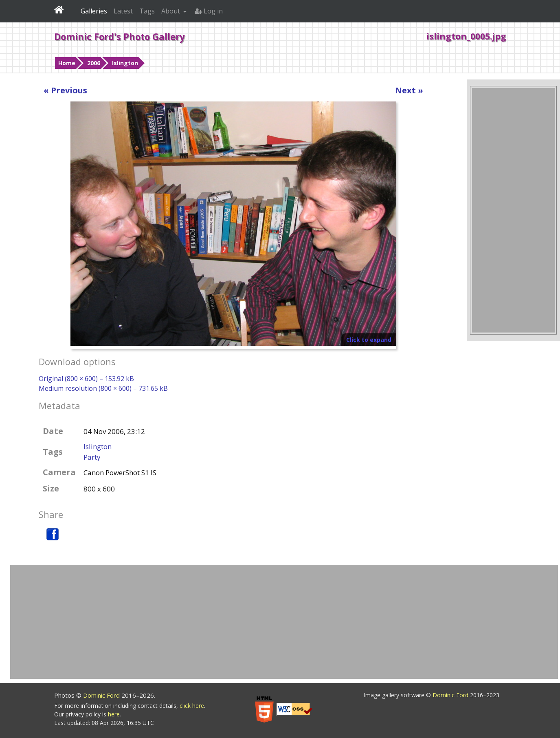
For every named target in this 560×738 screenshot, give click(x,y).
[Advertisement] (513, 210)
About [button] (171, 11)
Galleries (94, 11)
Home (67, 63)
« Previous (65, 90)
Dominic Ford (102, 695)
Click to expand (369, 340)
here (114, 714)
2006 (94, 63)
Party (92, 457)
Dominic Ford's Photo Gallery (120, 37)
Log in (209, 11)
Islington (125, 63)
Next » (409, 90)
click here (192, 706)
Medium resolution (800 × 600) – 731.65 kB (103, 388)
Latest (123, 11)
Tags (147, 11)
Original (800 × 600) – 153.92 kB (86, 379)
